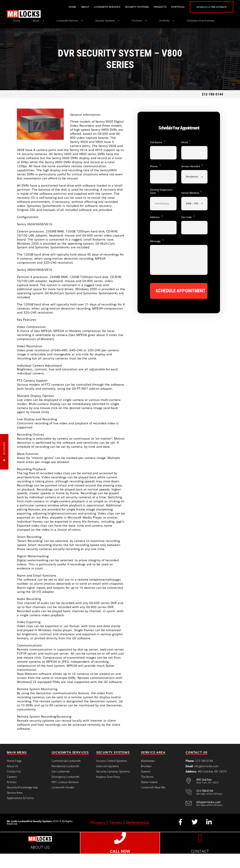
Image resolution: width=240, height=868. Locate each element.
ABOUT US (40, 862)
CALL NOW (120, 866)
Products (156, 7)
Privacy (98, 837)
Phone (155, 180)
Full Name (158, 156)
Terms (116, 837)
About (82, 7)
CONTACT (200, 866)
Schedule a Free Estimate (210, 7)
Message (157, 255)
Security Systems (133, 7)
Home (69, 7)
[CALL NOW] (120, 852)
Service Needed (192, 180)
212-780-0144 (212, 109)
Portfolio (174, 7)
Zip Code (188, 231)
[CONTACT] (200, 852)
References (138, 837)
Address (156, 231)
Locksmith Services (103, 7)
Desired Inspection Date (161, 206)
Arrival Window (192, 207)
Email (186, 156)
